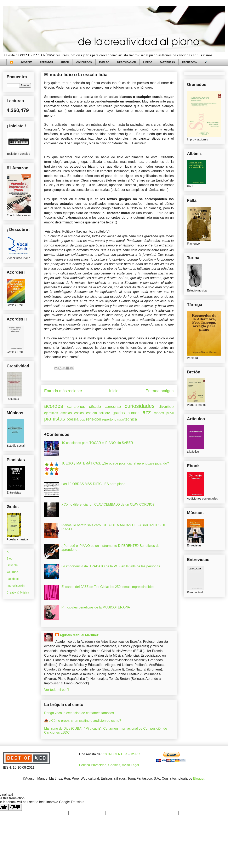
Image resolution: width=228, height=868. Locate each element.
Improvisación (16, 586)
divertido (166, 407)
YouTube (12, 572)
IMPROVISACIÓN (126, 62)
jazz (146, 412)
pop (82, 419)
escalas (66, 413)
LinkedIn (12, 565)
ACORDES (27, 62)
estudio (92, 413)
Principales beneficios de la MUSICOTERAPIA (96, 607)
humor (133, 413)
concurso (113, 407)
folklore (105, 413)
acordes (54, 406)
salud (121, 420)
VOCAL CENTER (114, 754)
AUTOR (65, 62)
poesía (73, 419)
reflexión (94, 419)
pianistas (55, 419)
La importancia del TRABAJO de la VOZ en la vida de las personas (111, 566)
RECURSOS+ (190, 62)
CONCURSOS (84, 62)
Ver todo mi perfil (57, 690)
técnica (131, 419)
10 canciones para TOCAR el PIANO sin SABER (97, 443)
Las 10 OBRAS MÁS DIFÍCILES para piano (93, 484)
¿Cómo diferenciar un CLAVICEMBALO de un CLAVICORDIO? (108, 504)
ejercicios (51, 413)
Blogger (199, 778)
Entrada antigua (160, 391)
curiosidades (140, 406)
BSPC (135, 754)
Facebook (13, 579)
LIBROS (148, 62)
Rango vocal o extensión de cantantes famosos (79, 713)
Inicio (114, 391)
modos (159, 413)
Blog (10, 558)
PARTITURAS (167, 62)
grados (119, 413)
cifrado (95, 407)
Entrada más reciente (63, 391)
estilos (79, 413)
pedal (170, 413)
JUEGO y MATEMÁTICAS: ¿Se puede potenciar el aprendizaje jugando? (115, 463)
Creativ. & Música (18, 592)
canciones (76, 407)
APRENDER (47, 62)
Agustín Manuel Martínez (79, 635)
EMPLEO (104, 62)
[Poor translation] (15, 807)
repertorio (109, 419)
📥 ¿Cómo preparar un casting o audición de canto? (83, 721)
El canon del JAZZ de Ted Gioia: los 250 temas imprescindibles (108, 587)
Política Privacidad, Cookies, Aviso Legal (109, 765)
